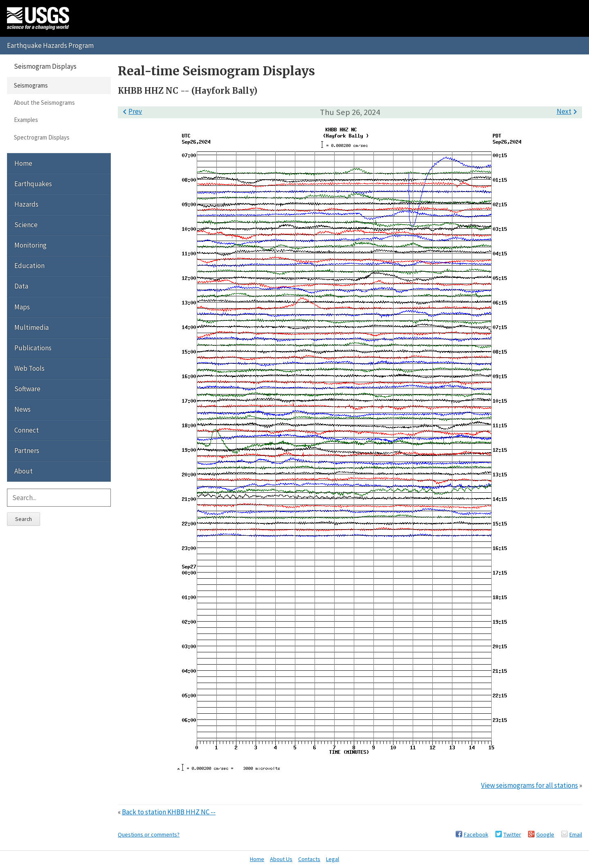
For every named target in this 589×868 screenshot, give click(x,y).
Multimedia (31, 327)
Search (24, 519)
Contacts (309, 859)
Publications (33, 348)
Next (568, 111)
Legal (333, 859)
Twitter (512, 834)
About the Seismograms (44, 103)
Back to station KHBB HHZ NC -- (169, 812)
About (24, 471)
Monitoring (30, 245)
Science (26, 225)
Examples (26, 120)
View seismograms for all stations (529, 785)
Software (27, 389)
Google (545, 834)
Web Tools (29, 368)
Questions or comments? (149, 834)
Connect (27, 430)
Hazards (26, 204)
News (22, 409)
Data (21, 286)
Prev (131, 111)
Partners (27, 451)
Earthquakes (33, 184)
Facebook (476, 834)
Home (23, 163)
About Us (281, 859)
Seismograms (31, 85)
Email (576, 834)
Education (29, 266)
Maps (22, 307)
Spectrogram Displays (42, 137)
